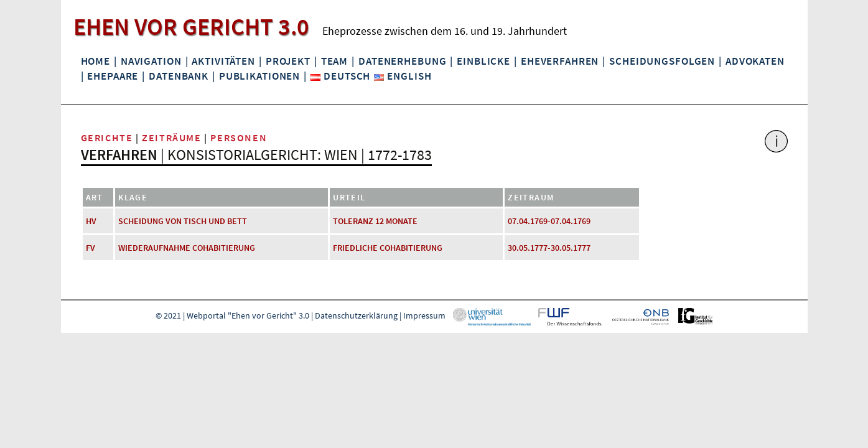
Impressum (424, 315)
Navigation (151, 61)
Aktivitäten (223, 61)
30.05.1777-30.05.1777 (549, 248)
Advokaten (755, 61)
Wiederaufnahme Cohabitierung (187, 248)
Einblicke (483, 61)
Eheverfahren (560, 61)
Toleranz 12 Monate (375, 221)
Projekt (288, 61)
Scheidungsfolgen (662, 61)
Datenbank (179, 76)
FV (91, 248)
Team (334, 61)
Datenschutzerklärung (356, 315)
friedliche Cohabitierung (388, 248)
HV (91, 221)
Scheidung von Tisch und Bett (183, 221)
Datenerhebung (402, 61)
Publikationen (259, 76)
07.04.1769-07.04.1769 (549, 221)
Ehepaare (113, 76)
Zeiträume (171, 138)
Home (96, 61)
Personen (239, 138)
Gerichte (107, 138)
